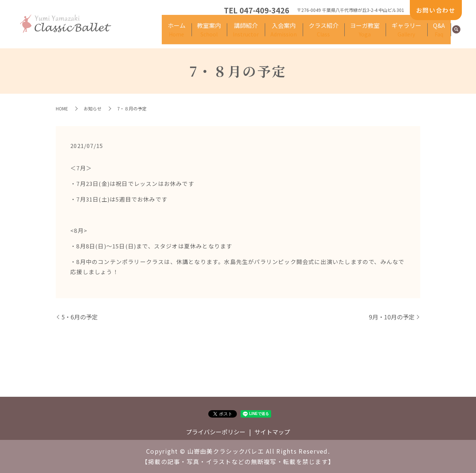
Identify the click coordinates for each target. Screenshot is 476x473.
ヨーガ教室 (376, 34)
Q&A (441, 34)
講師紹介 (269, 34)
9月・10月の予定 (392, 317)
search (456, 34)
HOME (62, 108)
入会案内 (303, 34)
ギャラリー (412, 34)
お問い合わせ (436, 10)
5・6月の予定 (80, 317)
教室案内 (237, 34)
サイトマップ (272, 432)
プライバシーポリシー (216, 432)
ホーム (209, 34)
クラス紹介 (338, 34)
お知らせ (93, 108)
